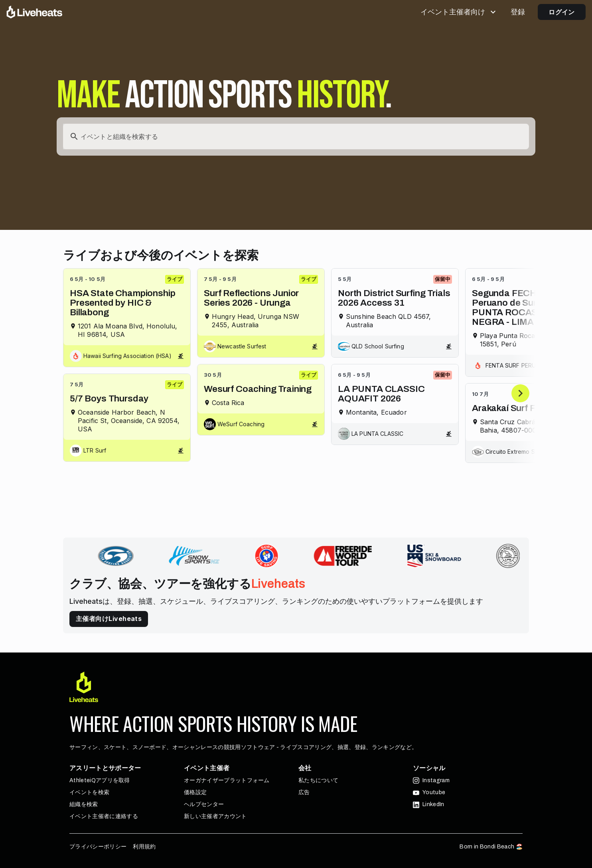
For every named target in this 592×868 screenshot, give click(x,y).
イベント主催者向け (459, 12)
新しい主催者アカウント (215, 816)
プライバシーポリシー (98, 847)
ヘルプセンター (204, 804)
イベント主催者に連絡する (104, 816)
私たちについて (318, 780)
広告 (304, 792)
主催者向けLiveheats (109, 619)
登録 (518, 12)
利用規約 (144, 847)
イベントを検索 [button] (89, 792)
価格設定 (195, 792)
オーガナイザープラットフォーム (227, 780)
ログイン (562, 12)
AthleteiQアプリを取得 (100, 780)
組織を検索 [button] (84, 804)
